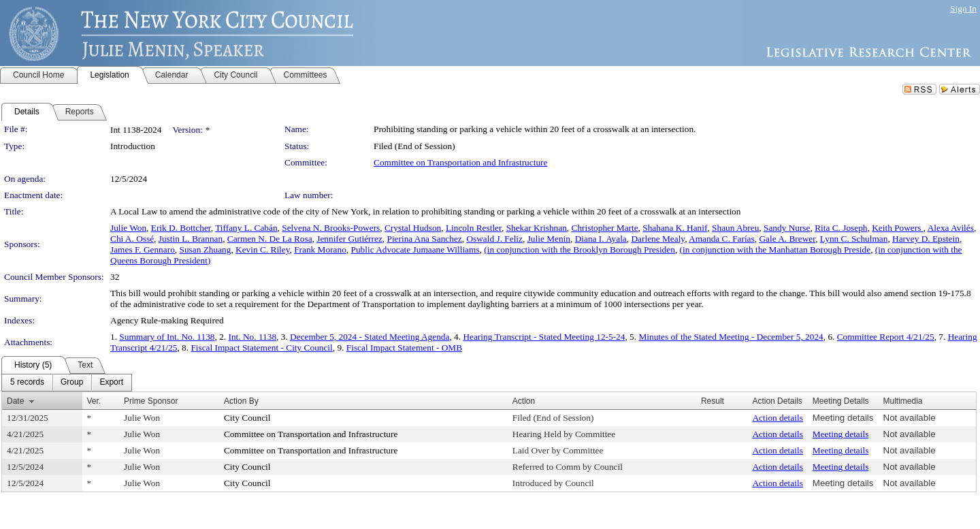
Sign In (963, 9)
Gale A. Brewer (787, 239)
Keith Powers (898, 228)
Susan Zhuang (205, 250)
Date (15, 401)
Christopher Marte (605, 228)
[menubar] (67, 383)
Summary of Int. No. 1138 (167, 337)
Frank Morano (320, 250)
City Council (247, 418)
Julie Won (128, 228)
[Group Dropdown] (72, 383)
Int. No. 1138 (253, 337)
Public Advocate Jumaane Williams (415, 250)
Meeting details (843, 418)
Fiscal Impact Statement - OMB (404, 348)
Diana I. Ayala (601, 239)
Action (524, 401)
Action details (777, 418)
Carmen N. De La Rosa (270, 239)
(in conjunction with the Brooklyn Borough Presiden (579, 250)
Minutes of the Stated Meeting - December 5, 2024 (731, 337)
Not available (910, 418)
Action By (241, 401)
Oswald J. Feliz (494, 239)
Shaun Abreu (735, 228)
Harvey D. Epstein (926, 239)
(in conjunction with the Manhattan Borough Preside (775, 250)
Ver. (94, 401)
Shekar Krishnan (537, 228)
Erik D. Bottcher (181, 228)
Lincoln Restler (474, 228)
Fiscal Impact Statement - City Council (261, 348)
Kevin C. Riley (262, 250)
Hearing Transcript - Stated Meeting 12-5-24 (544, 337)
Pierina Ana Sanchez (424, 239)
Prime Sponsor (151, 401)
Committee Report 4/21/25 (886, 337)
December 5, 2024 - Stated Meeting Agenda (370, 337)
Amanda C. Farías (722, 239)
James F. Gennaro (143, 250)
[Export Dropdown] (111, 383)
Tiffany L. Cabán (246, 228)
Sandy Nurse (787, 228)
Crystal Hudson (413, 228)
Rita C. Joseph (841, 228)
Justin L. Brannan (191, 239)
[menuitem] (27, 383)
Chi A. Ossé (132, 239)
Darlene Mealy (658, 239)
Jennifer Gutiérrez (349, 239)
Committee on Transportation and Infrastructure (460, 162)
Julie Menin (549, 239)
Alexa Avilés (951, 228)
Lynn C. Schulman (854, 239)
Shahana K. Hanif (675, 228)
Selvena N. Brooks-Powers (331, 228)
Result (713, 401)
